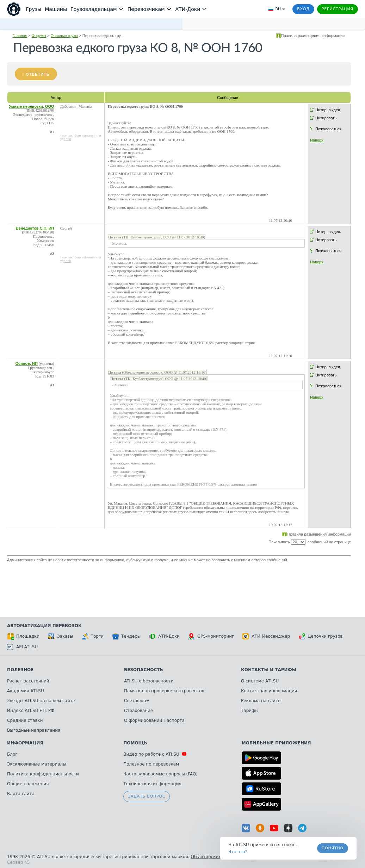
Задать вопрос (147, 796)
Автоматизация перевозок (44, 626)
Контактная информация (269, 691)
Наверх (317, 140)
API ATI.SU (22, 647)
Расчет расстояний (28, 681)
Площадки (23, 636)
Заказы (61, 636)
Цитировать (326, 118)
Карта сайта (21, 794)
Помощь (135, 743)
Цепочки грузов (321, 636)
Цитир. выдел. (328, 110)
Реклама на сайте (261, 701)
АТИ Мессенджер (266, 636)
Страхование (138, 711)
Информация (25, 743)
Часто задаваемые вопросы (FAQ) (160, 774)
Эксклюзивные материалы (37, 764)
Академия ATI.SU (26, 691)
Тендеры (126, 636)
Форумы (39, 36)
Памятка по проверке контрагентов (164, 691)
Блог (12, 754)
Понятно (333, 848)
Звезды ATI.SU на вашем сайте (41, 701)
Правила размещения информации (313, 36)
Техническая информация (152, 784)
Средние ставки (25, 720)
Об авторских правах (215, 857)
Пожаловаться (328, 129)
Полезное (20, 670)
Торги (93, 636)
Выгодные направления (34, 730)
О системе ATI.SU (260, 681)
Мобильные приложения (276, 743)
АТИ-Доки (164, 636)
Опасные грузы (64, 36)
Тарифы (250, 711)
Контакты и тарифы (269, 670)
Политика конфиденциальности (43, 774)
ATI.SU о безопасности (149, 681)
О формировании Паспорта (154, 720)
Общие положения (28, 784)
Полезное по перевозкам (151, 764)
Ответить (38, 74)
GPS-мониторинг (211, 636)
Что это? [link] (238, 852)
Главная (20, 36)
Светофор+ (137, 701)
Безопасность (144, 670)
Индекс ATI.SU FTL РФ (31, 711)
